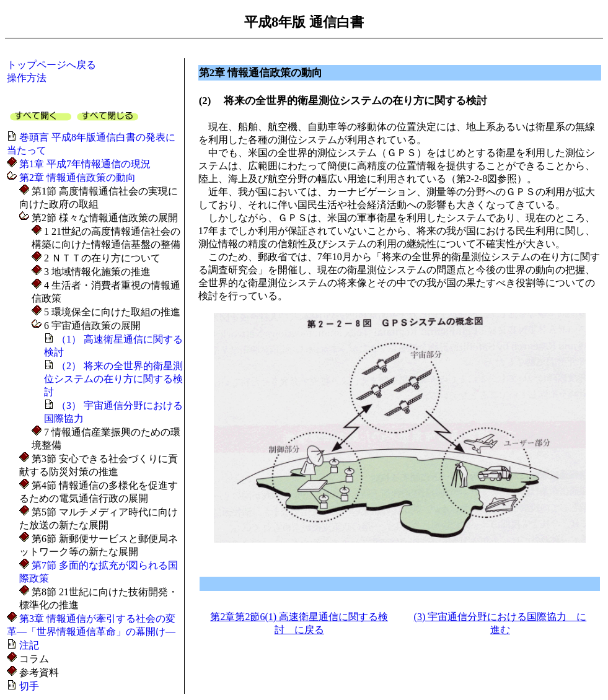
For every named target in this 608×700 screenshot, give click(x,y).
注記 (28, 645)
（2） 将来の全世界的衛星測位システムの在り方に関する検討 (113, 379)
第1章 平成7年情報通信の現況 (84, 164)
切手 (28, 686)
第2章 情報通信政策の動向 (76, 177)
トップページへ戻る (51, 65)
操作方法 (27, 78)
